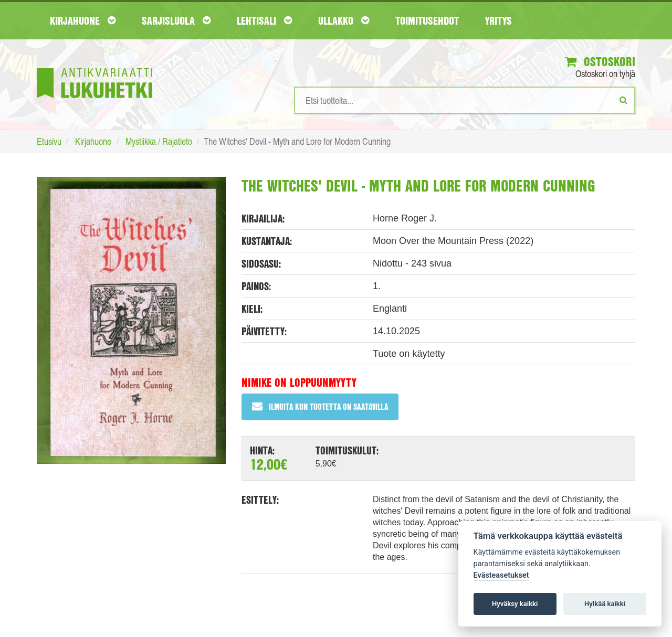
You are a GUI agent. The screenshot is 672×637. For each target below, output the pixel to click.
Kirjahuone (83, 20)
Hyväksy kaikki (515, 604)
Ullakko (344, 20)
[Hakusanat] (465, 100)
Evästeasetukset (501, 575)
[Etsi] (623, 100)
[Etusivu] (94, 67)
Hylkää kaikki (605, 604)
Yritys (498, 20)
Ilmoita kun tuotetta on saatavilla (320, 406)
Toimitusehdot (427, 20)
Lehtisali (264, 20)
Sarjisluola (176, 20)
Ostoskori (600, 61)
